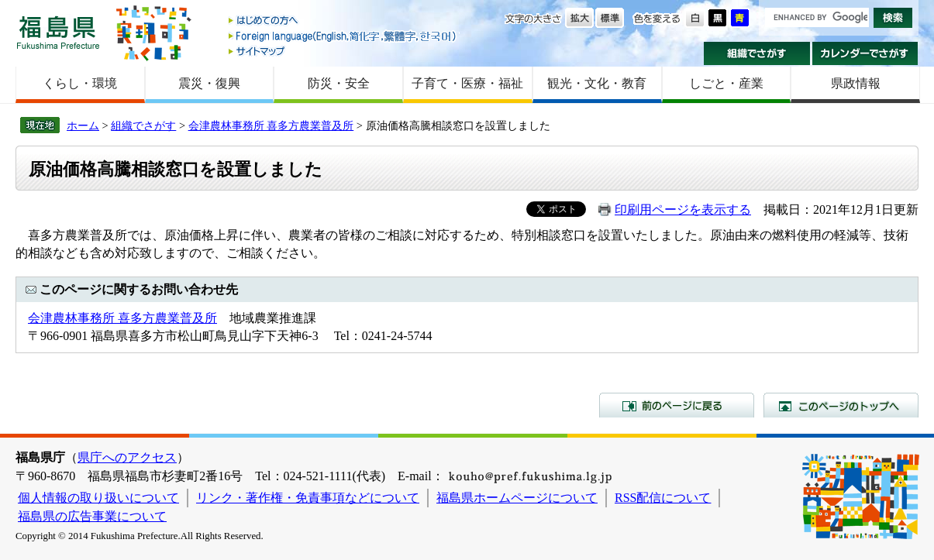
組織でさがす (757, 53)
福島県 (58, 32)
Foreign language (343, 36)
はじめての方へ (343, 21)
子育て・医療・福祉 (467, 83)
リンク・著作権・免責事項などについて (308, 498)
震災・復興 (209, 83)
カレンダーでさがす (865, 53)
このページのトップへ (841, 405)
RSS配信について (663, 498)
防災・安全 (339, 83)
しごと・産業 (726, 83)
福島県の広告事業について (92, 516)
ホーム (83, 125)
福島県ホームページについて (517, 498)
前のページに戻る (677, 405)
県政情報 (856, 83)
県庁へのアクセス (127, 457)
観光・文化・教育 (597, 83)
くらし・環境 (80, 83)
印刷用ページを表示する (683, 210)
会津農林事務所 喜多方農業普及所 (271, 125)
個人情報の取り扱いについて (98, 498)
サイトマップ (343, 51)
